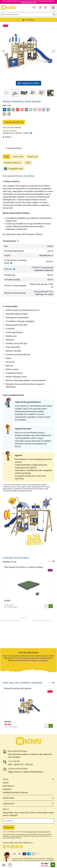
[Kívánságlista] (10, 865)
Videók (28, 163)
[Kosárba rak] (51, 606)
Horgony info (33, 157)
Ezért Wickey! (8, 786)
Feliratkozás (9, 827)
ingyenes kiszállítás (10, 131)
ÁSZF (21, 860)
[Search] (54, 15)
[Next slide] (53, 93)
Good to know (18, 157)
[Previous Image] (4, 51)
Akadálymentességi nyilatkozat (15, 792)
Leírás (6, 157)
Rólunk (6, 783)
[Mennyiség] (47, 606)
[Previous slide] (49, 561)
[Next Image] (53, 51)
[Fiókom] (40, 8)
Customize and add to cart (14, 122)
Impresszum (42, 859)
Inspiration (7, 789)
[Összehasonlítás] (6, 148)
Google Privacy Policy (31, 832)
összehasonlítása (13, 148)
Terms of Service (43, 832)
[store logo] (9, 8)
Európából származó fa (13, 163)
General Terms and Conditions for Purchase (36, 860)
